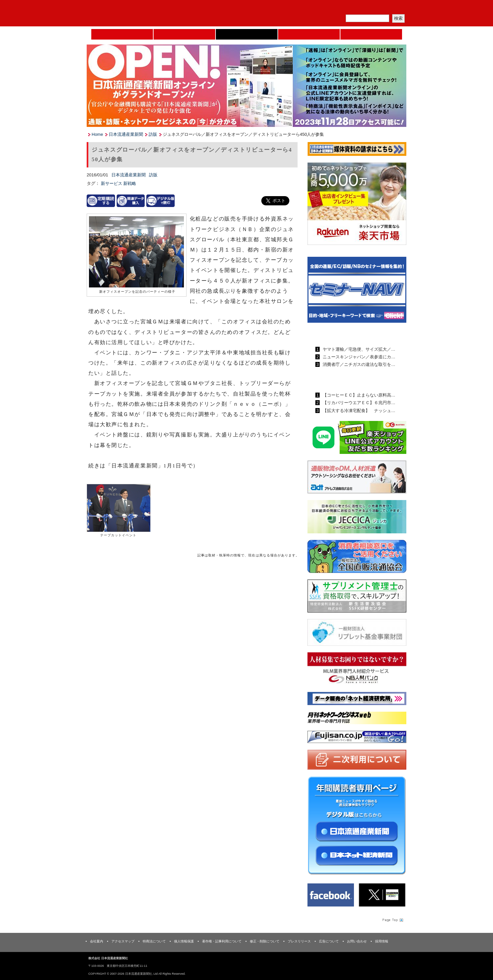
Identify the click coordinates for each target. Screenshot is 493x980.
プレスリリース (299, 941)
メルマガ (329, 8)
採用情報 (382, 941)
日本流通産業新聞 (247, 34)
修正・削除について (265, 941)
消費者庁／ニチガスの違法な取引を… (358, 364)
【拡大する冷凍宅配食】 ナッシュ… (358, 411)
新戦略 (130, 183)
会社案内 (97, 941)
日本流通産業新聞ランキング (346, 334)
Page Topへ (392, 920)
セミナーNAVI (184, 34)
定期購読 (360, 8)
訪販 (153, 134)
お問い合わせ (357, 941)
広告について (329, 941)
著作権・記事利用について (222, 941)
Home (122, 34)
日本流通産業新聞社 (134, 13)
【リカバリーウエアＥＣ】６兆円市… (358, 403)
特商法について (154, 941)
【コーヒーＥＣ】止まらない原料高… (358, 395)
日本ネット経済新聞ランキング (348, 380)
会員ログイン (391, 8)
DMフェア (371, 34)
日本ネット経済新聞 (309, 34)
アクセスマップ (123, 941)
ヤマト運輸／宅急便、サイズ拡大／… (358, 349)
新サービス (112, 183)
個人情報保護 (184, 941)
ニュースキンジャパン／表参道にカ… (358, 357)
